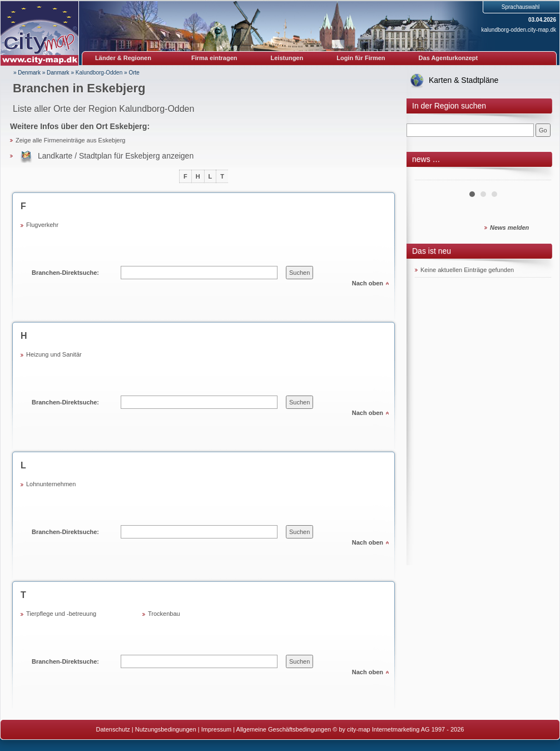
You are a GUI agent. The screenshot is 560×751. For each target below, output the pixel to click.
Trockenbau (164, 614)
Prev (429, 176)
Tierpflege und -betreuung (61, 614)
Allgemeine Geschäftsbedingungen (284, 729)
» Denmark (27, 73)
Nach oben (368, 283)
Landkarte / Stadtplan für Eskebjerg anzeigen (116, 156)
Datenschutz (113, 729)
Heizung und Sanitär (54, 354)
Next (537, 176)
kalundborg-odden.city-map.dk (519, 30)
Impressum (216, 729)
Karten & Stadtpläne (464, 80)
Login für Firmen (361, 58)
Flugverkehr (42, 225)
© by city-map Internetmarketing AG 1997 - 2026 (398, 729)
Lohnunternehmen (51, 484)
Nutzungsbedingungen (166, 729)
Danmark (58, 73)
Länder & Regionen (123, 58)
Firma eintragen (214, 58)
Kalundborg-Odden (99, 73)
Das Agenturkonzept (449, 58)
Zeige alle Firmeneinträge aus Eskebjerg (71, 140)
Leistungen (287, 58)
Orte (134, 73)
